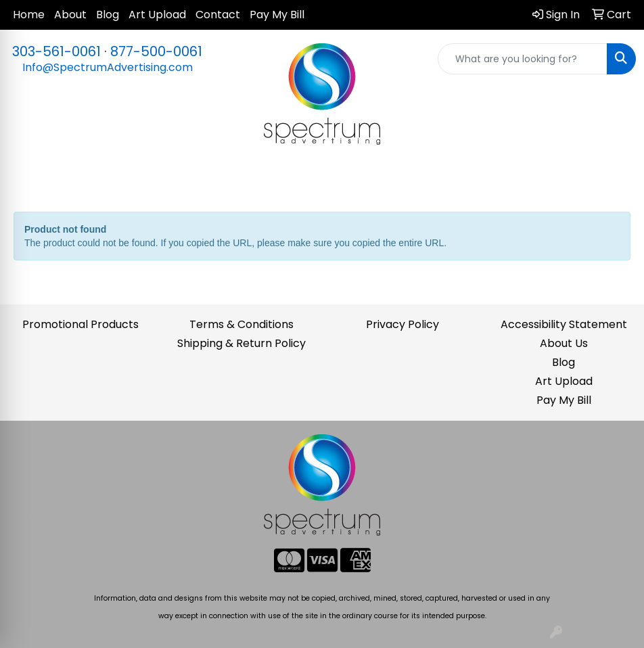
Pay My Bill (277, 15)
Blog (108, 15)
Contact (218, 15)
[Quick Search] (523, 59)
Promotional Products (80, 324)
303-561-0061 (56, 51)
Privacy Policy (402, 324)
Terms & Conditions (241, 324)
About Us (564, 343)
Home (29, 15)
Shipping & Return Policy (241, 343)
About (70, 15)
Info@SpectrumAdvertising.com (108, 67)
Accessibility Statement (564, 324)
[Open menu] (617, 179)
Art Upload (157, 15)
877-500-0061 (156, 51)
